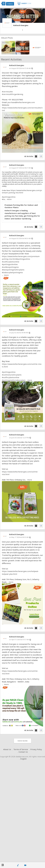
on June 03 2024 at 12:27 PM (19, 438)
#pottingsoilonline (10, 264)
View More (23, 741)
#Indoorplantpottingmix (12, 272)
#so (3, 199)
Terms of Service (21, 749)
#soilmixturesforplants (12, 375)
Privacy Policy (36, 749)
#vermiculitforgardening (12, 94)
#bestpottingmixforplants (13, 270)
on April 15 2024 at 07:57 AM (19, 640)
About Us (7, 749)
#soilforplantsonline (11, 262)
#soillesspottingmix (10, 267)
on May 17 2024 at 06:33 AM (19, 537)
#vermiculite (7, 92)
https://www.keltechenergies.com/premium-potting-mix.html (22, 191)
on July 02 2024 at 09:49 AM (19, 333)
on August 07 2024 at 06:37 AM (20, 168)
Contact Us (23, 752)
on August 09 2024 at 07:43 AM (20, 68)
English (23, 759)
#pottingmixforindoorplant (14, 380)
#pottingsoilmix (9, 197)
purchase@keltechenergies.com (21, 102)
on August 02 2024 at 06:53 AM (20, 238)
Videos (10, 4)
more (9, 199)
